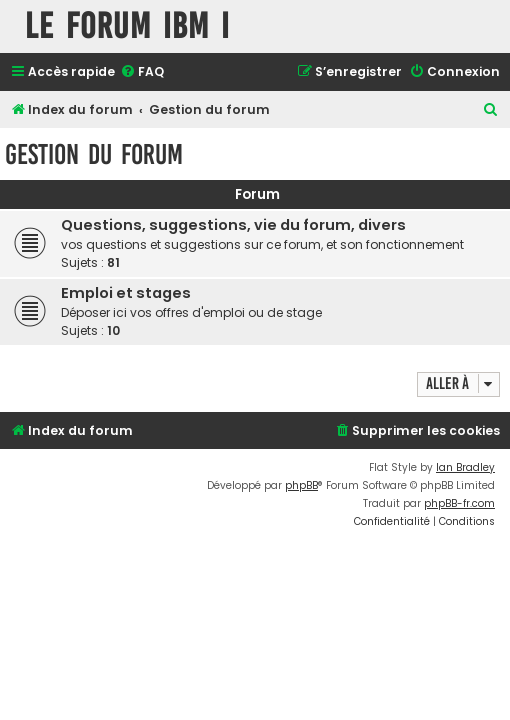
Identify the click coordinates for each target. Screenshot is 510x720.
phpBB (301, 485)
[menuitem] (142, 72)
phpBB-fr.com (459, 503)
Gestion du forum (94, 154)
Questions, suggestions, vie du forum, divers (233, 225)
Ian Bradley (465, 467)
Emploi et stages (126, 293)
